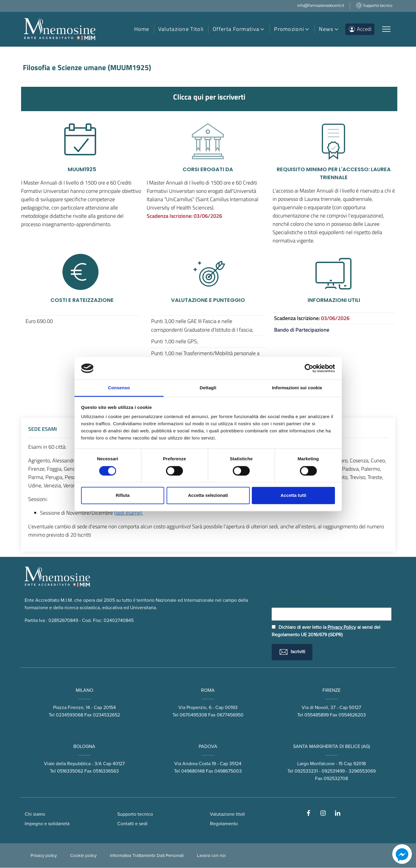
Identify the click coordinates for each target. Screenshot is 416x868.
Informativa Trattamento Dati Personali (147, 856)
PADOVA (208, 747)
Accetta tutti (294, 496)
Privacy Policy (342, 628)
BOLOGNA (84, 747)
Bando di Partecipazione (302, 330)
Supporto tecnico (135, 815)
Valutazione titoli (227, 815)
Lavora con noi (211, 856)
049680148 (193, 771)
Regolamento (224, 824)
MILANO (84, 691)
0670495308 (193, 715)
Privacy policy (44, 856)
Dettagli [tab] (208, 388)
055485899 (317, 715)
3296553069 (362, 771)
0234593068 (69, 715)
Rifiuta (123, 496)
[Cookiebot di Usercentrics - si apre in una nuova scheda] (309, 368)
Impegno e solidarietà (47, 824)
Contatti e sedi (132, 824)
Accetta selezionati (208, 496)
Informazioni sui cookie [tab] (297, 388)
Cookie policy (83, 856)
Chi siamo (35, 815)
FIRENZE (332, 691)
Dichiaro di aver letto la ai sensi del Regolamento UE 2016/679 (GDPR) (326, 631)
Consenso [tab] (119, 388)
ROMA (208, 691)
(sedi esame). (129, 513)
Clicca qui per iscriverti (209, 97)
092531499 (333, 771)
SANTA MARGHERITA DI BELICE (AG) (332, 747)
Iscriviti (292, 652)
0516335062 (70, 771)
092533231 (306, 771)
